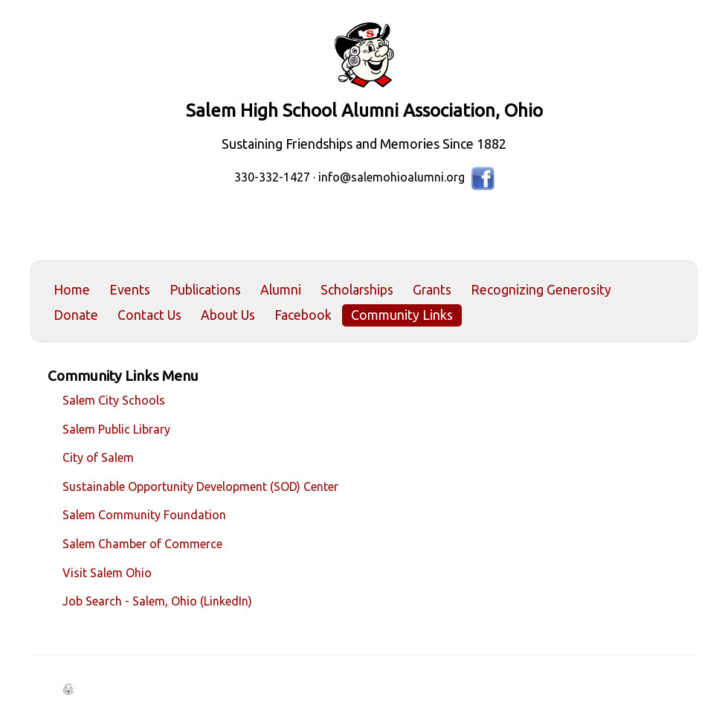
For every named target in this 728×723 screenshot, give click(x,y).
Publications (205, 290)
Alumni (281, 290)
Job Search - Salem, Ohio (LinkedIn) (157, 601)
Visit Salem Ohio (107, 573)
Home (72, 290)
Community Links (402, 315)
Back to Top (666, 676)
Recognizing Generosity (541, 290)
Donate (76, 315)
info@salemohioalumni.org (392, 177)
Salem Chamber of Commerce (142, 544)
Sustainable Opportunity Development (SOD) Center (200, 486)
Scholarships (357, 290)
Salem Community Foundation (144, 515)
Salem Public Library (116, 429)
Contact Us (149, 315)
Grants (432, 290)
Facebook (303, 315)
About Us (228, 315)
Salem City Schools (114, 400)
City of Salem (98, 457)
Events (130, 290)
